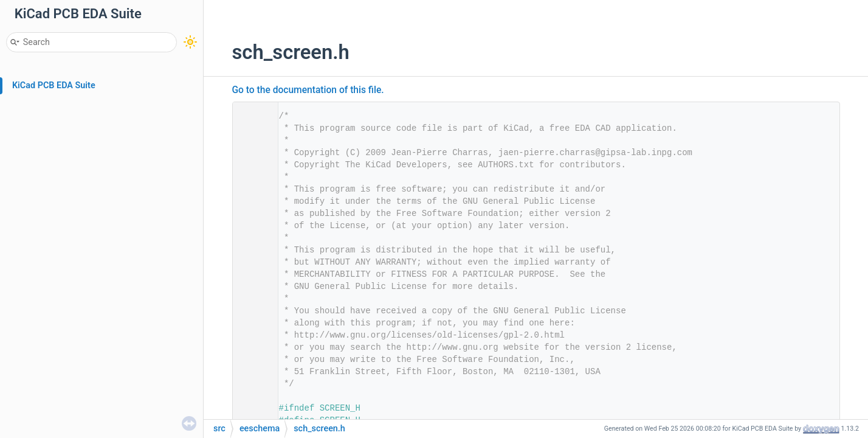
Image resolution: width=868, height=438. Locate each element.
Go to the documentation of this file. (308, 90)
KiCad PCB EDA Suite (54, 85)
